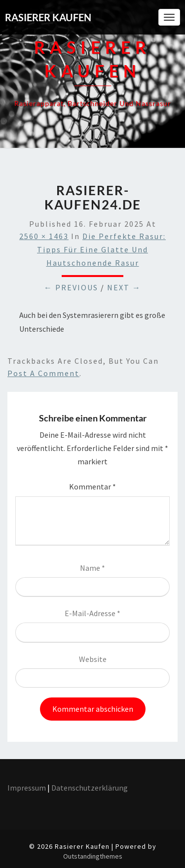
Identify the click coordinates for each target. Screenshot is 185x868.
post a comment (43, 373)
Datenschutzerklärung (90, 788)
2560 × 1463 (44, 236)
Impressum (27, 788)
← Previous (71, 287)
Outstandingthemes (93, 856)
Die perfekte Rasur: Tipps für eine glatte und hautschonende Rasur (101, 249)
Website (93, 659)
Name (92, 568)
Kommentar (92, 486)
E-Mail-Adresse (92, 613)
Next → (124, 287)
